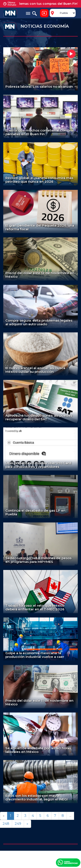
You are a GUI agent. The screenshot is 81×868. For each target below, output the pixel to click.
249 (18, 824)
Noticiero (44, 13)
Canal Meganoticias (68, 862)
